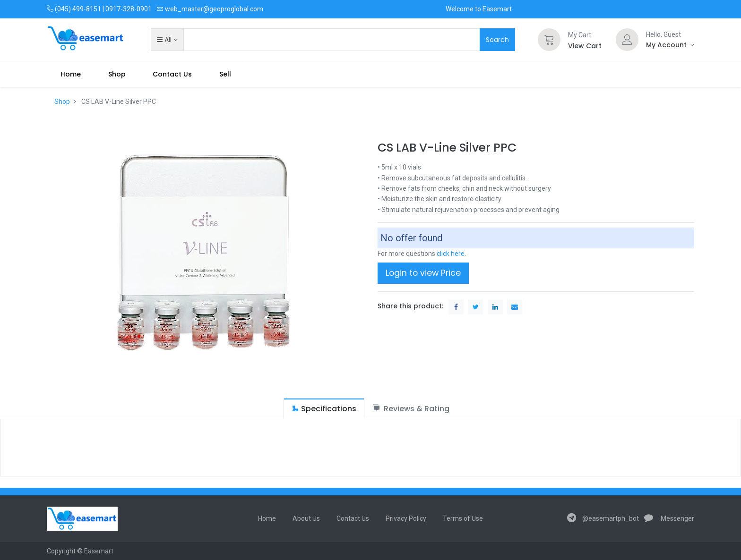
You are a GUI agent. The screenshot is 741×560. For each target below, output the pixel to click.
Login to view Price (423, 273)
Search (497, 40)
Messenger (669, 518)
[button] (167, 40)
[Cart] (549, 40)
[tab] (324, 409)
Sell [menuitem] (225, 74)
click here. (451, 254)
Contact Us (353, 518)
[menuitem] (71, 74)
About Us (306, 518)
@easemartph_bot (603, 518)
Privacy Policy (406, 518)
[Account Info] (670, 45)
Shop (62, 102)
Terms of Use (463, 518)
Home (267, 518)
